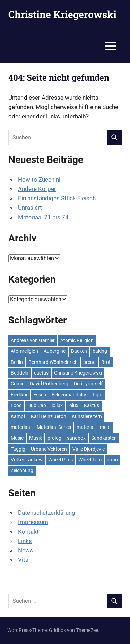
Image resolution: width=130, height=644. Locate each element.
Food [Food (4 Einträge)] (16, 405)
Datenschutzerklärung (47, 513)
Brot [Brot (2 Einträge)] (106, 362)
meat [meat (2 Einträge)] (105, 427)
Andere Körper (37, 189)
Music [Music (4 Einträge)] (17, 438)
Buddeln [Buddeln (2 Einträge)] (20, 373)
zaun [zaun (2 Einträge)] (112, 460)
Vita (23, 560)
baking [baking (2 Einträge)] (100, 351)
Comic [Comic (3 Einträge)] (18, 384)
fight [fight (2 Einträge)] (98, 395)
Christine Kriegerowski (62, 14)
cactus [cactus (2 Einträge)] (41, 373)
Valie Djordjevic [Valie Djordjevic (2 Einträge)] (89, 449)
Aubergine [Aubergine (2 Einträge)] (55, 351)
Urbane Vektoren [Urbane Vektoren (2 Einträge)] (49, 449)
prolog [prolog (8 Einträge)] (54, 438)
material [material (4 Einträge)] (85, 427)
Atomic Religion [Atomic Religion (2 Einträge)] (77, 340)
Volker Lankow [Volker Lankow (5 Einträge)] (27, 460)
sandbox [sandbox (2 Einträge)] (76, 438)
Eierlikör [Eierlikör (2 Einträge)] (19, 395)
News (25, 550)
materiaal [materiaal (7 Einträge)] (21, 427)
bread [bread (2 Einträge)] (89, 362)
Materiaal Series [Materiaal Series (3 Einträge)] (54, 427)
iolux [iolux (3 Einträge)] (73, 405)
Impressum (33, 522)
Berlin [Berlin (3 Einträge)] (17, 362)
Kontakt (28, 532)
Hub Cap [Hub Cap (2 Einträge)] (37, 405)
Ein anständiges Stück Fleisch (57, 198)
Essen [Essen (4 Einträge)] (40, 395)
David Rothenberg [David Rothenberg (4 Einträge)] (49, 384)
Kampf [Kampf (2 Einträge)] (18, 416)
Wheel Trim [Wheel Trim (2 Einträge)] (90, 460)
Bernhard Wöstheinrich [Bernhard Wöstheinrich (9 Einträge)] (53, 362)
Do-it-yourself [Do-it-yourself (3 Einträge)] (88, 384)
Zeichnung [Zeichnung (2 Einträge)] (22, 470)
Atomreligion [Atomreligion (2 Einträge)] (24, 351)
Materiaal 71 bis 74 (43, 217)
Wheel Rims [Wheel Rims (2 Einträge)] (60, 460)
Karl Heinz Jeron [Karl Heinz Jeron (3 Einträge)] (49, 416)
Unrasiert (30, 208)
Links (25, 541)
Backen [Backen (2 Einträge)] (79, 351)
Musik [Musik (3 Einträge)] (36, 438)
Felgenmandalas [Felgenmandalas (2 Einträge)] (70, 395)
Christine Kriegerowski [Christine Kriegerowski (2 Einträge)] (78, 373)
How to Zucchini (39, 180)
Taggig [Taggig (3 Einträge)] (18, 449)
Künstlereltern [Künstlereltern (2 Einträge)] (87, 416)
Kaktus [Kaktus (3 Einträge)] (92, 405)
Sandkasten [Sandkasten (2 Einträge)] (104, 438)
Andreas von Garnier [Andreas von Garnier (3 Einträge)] (33, 340)
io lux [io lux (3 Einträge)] (57, 405)
